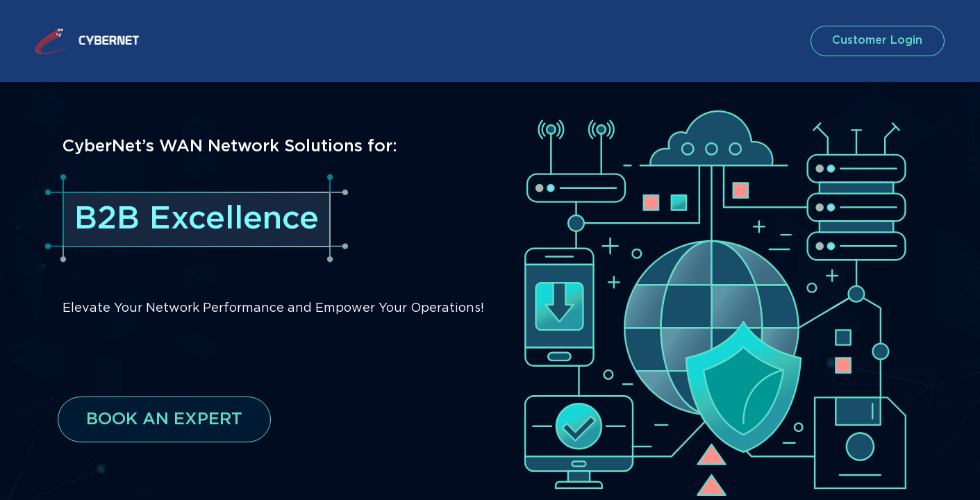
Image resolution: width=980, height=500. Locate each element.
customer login (874, 41)
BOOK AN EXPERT (164, 419)
